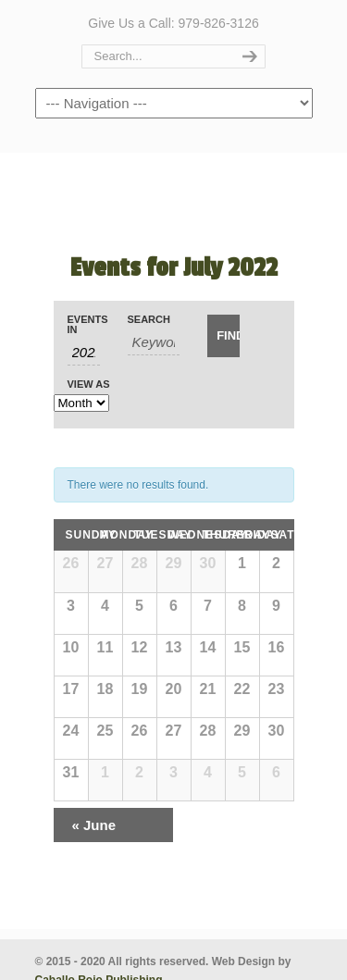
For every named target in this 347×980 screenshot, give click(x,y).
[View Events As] (81, 403)
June (94, 825)
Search (149, 320)
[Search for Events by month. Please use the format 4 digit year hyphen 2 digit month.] (84, 353)
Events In (84, 325)
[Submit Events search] (223, 336)
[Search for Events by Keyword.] (154, 342)
